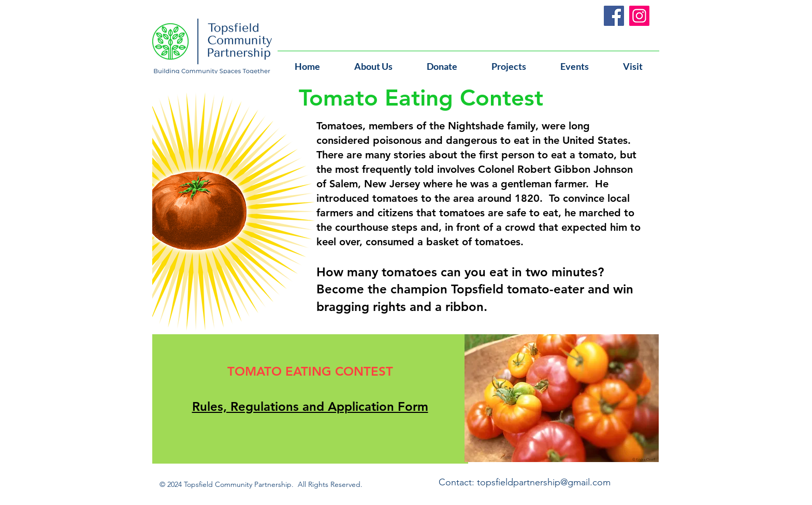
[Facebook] (614, 16)
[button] (575, 62)
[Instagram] (639, 16)
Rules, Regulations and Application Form (310, 406)
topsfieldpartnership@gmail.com (544, 482)
